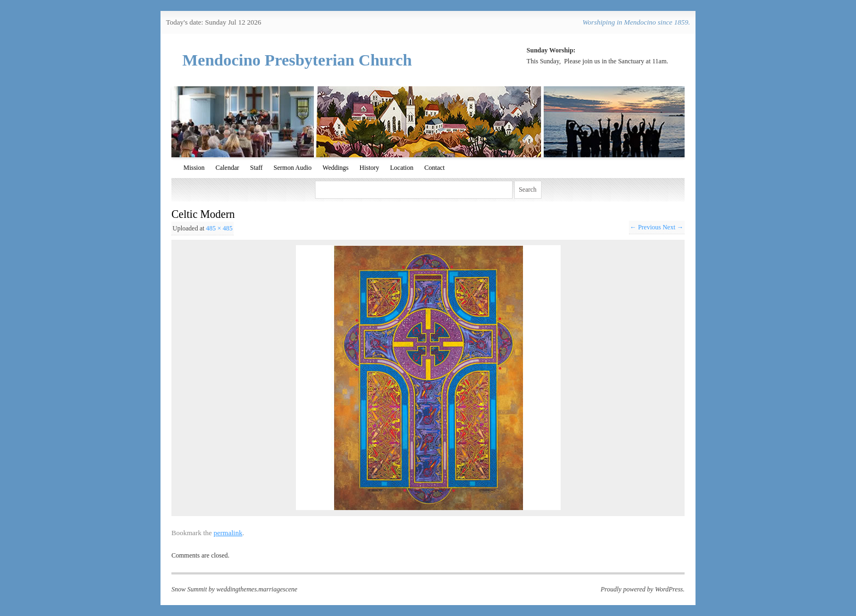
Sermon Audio (293, 168)
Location (402, 168)
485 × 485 (219, 228)
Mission (194, 168)
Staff (256, 168)
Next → (673, 227)
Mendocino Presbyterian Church (297, 60)
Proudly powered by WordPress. (643, 589)
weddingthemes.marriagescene (257, 589)
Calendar (227, 168)
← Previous (646, 227)
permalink (228, 533)
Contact (434, 168)
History (369, 168)
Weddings (336, 168)
